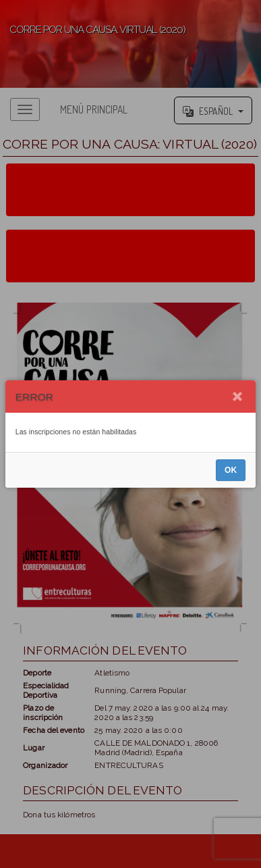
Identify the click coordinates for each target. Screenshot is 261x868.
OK (231, 470)
